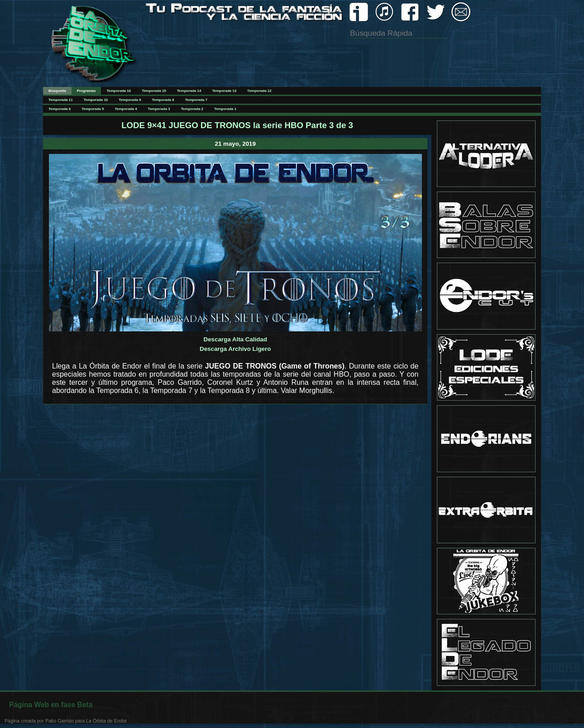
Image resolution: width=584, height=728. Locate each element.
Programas (86, 91)
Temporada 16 (119, 91)
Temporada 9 (130, 100)
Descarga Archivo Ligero (235, 349)
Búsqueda (57, 91)
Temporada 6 (60, 109)
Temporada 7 (196, 100)
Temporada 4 (126, 109)
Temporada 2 (192, 109)
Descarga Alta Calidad (235, 339)
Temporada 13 (224, 91)
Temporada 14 (189, 91)
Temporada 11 (61, 100)
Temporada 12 (259, 91)
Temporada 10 (96, 100)
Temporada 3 (159, 109)
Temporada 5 (93, 109)
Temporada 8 (163, 100)
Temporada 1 (225, 109)
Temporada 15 (154, 91)
